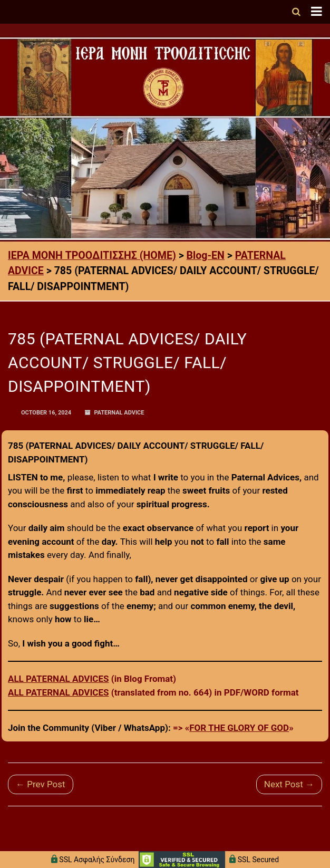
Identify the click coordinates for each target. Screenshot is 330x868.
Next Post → (289, 784)
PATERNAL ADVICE (119, 413)
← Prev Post (41, 784)
